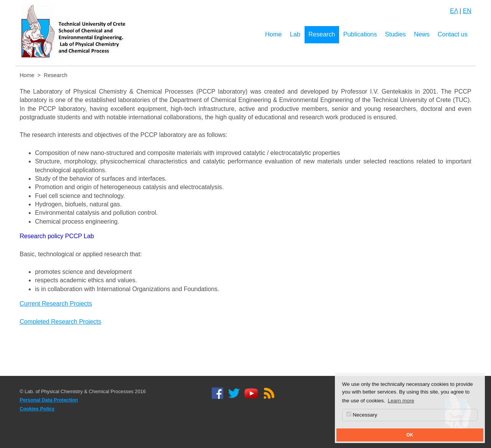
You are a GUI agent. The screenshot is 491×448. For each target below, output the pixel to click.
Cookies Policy (37, 409)
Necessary (362, 415)
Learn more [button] (401, 401)
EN (467, 11)
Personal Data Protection (49, 400)
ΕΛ (454, 11)
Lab (295, 34)
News (422, 34)
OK (410, 435)
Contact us (453, 34)
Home (274, 34)
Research (322, 34)
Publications (360, 34)
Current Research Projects (56, 304)
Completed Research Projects (60, 322)
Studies (395, 34)
